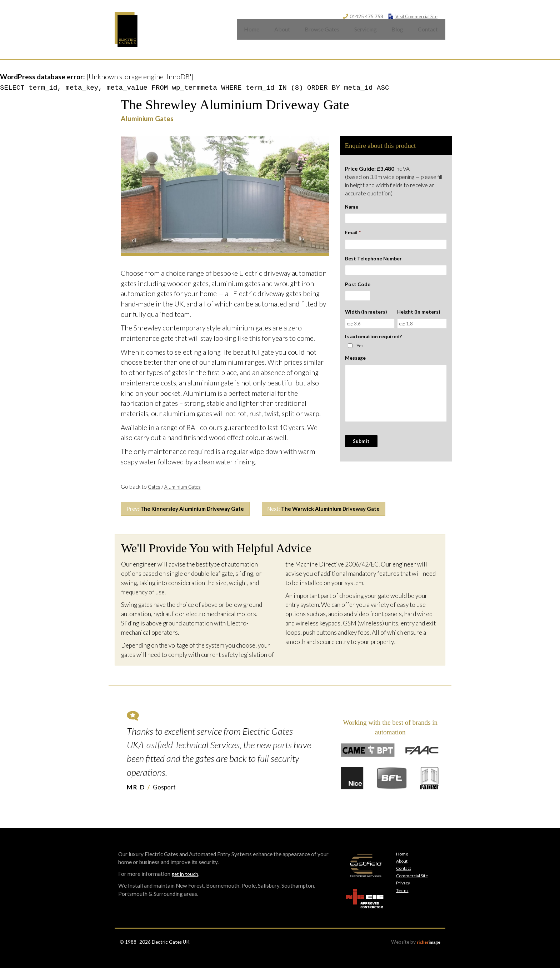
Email (353, 241)
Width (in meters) (366, 320)
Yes (360, 353)
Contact (427, 34)
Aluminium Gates (187, 495)
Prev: (192, 518)
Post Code (358, 293)
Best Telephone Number (373, 266)
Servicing (362, 34)
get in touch (186, 884)
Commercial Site (414, 885)
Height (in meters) (419, 320)
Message (355, 366)
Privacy (404, 893)
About (278, 34)
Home (247, 34)
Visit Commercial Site (411, 16)
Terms (403, 900)
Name (352, 215)
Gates (155, 495)
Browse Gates (318, 34)
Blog (396, 34)
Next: (346, 518)
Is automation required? (373, 344)
